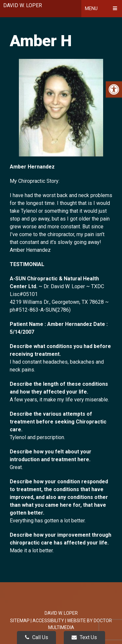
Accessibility (48, 621)
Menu (91, 8)
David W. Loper (23, 5)
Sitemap (20, 621)
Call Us (37, 637)
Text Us (84, 637)
